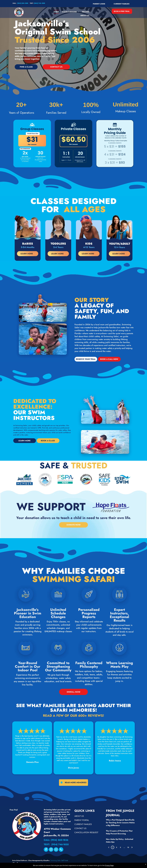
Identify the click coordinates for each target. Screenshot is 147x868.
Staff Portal (65, 860)
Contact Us (80, 828)
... (124, 847)
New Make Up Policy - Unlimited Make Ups (120, 841)
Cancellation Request (86, 832)
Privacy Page (109, 865)
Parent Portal (82, 820)
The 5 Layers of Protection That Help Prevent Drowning (119, 832)
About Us (79, 816)
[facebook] (46, 850)
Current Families (83, 824)
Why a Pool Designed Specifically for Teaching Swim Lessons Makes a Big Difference (120, 823)
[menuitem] (56, 12)
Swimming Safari (56, 860)
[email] (56, 850)
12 (128, 847)
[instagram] (51, 850)
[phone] (61, 850)
